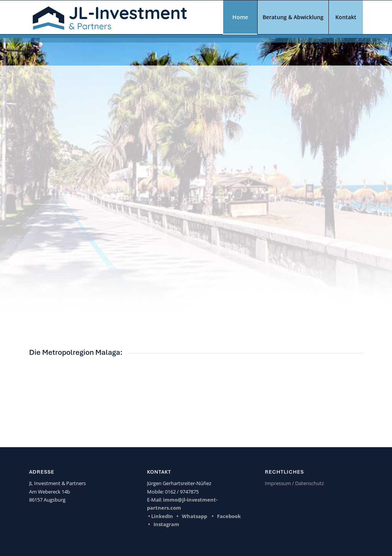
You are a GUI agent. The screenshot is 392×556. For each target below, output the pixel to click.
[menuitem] (240, 17)
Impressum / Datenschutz (294, 483)
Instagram (166, 524)
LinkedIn (162, 516)
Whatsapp (194, 516)
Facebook (229, 516)
